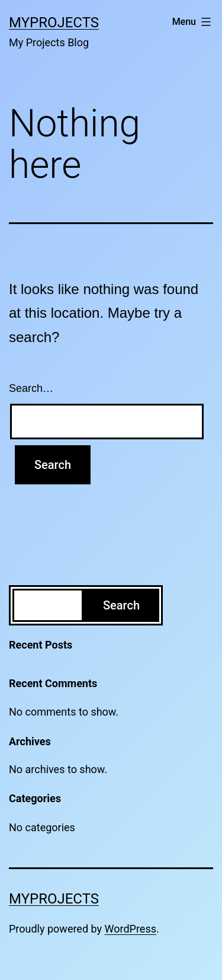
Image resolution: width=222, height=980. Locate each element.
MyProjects (54, 23)
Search (121, 605)
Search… (31, 388)
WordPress (131, 929)
